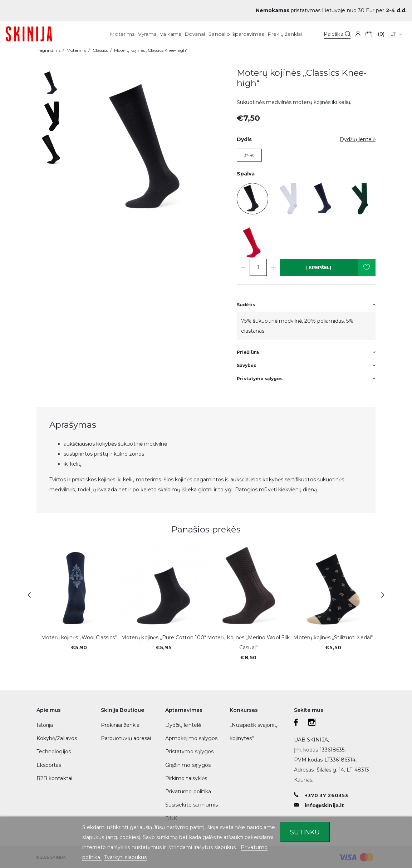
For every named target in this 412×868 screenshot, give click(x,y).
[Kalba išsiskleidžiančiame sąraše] (396, 34)
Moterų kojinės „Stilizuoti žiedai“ (333, 638)
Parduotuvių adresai (126, 738)
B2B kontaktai (54, 778)
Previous (29, 595)
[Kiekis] (258, 267)
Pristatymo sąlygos (189, 752)
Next (383, 595)
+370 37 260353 (326, 795)
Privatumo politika (188, 792)
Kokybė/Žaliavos (57, 738)
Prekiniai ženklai (121, 725)
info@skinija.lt (324, 805)
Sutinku (305, 832)
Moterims (122, 34)
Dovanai (195, 34)
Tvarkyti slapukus (125, 857)
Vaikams (170, 34)
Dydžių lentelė (183, 725)
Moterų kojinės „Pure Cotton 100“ (164, 638)
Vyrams (147, 34)
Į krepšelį (319, 267)
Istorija (45, 725)
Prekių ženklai (285, 34)
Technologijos (54, 752)
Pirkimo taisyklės (186, 778)
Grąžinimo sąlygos (188, 765)
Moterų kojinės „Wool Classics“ (79, 638)
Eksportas (49, 765)
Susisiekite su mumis (192, 805)
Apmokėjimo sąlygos (191, 738)
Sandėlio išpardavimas (236, 34)
